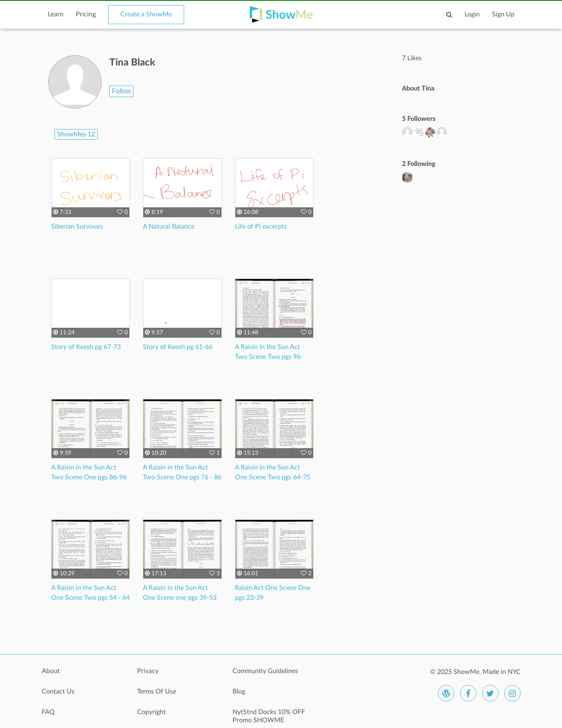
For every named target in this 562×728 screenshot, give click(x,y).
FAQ (48, 712)
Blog (239, 692)
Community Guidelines (265, 671)
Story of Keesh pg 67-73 (86, 347)
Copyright (151, 712)
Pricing (86, 14)
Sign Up (503, 14)
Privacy (148, 671)
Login (472, 14)
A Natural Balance (169, 227)
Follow (121, 91)
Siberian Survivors (77, 227)
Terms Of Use (157, 692)
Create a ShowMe (146, 14)
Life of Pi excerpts (261, 227)
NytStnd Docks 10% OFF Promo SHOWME (269, 716)
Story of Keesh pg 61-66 (178, 347)
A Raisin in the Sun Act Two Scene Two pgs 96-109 (269, 357)
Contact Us (58, 692)
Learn (56, 14)
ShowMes (76, 134)
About (51, 671)
